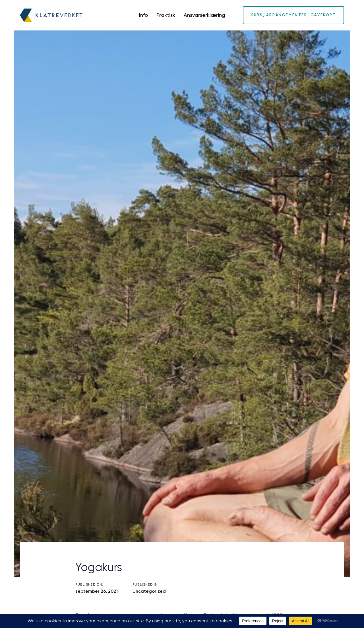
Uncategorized (149, 591)
